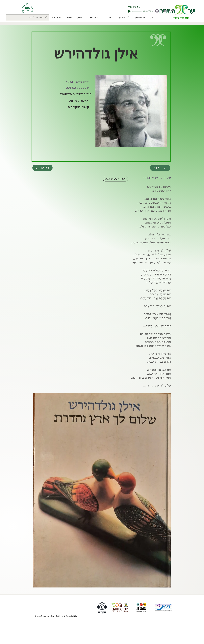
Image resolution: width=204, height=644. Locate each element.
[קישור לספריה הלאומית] (76, 94)
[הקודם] (42, 168)
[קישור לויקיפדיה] (79, 107)
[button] (140, 18)
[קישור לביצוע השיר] (115, 179)
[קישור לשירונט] (78, 101)
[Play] (129, 11)
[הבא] (160, 168)
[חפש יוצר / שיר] (28, 18)
